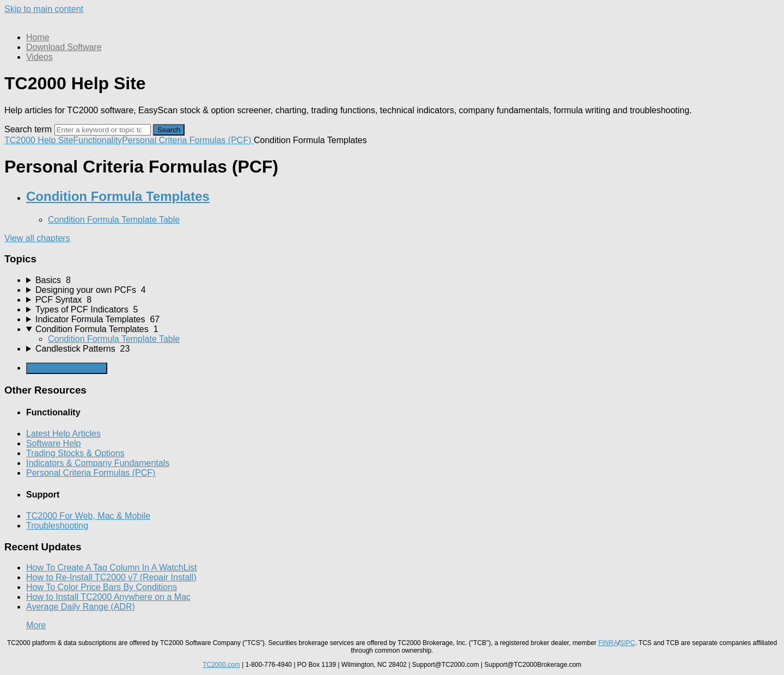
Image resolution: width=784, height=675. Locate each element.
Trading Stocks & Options (75, 453)
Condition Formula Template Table (114, 220)
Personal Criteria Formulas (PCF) (188, 140)
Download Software (64, 47)
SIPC (627, 643)
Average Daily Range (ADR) (81, 607)
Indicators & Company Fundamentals (98, 463)
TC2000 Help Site (39, 140)
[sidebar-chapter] (403, 280)
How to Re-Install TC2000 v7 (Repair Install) (111, 577)
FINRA (608, 643)
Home (38, 37)
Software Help (54, 443)
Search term (28, 129)
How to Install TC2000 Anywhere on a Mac (108, 597)
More (36, 625)
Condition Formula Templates (118, 196)
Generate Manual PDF (67, 368)
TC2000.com (221, 665)
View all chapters (37, 238)
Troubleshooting (57, 526)
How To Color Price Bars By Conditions (102, 587)
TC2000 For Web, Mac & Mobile (88, 516)
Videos (39, 57)
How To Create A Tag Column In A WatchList (112, 567)
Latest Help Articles (63, 434)
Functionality (97, 140)
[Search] (103, 130)
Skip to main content (44, 9)
